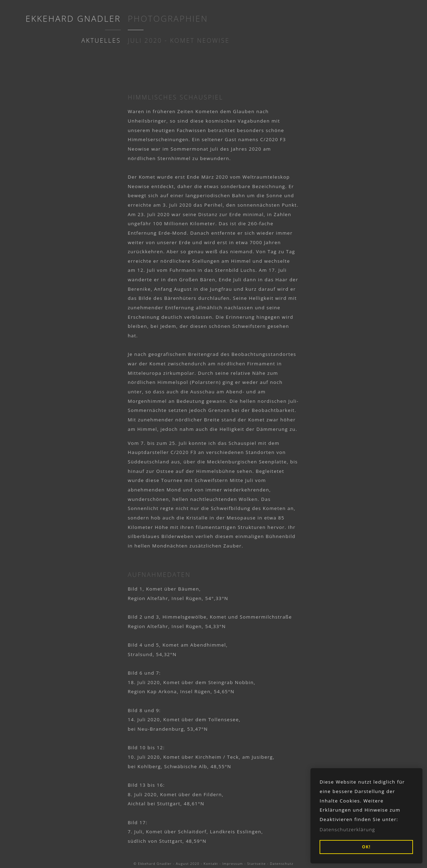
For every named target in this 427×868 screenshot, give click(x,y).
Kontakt (211, 864)
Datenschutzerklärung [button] (347, 829)
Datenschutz (282, 864)
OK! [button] (366, 847)
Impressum (233, 864)
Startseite (256, 864)
